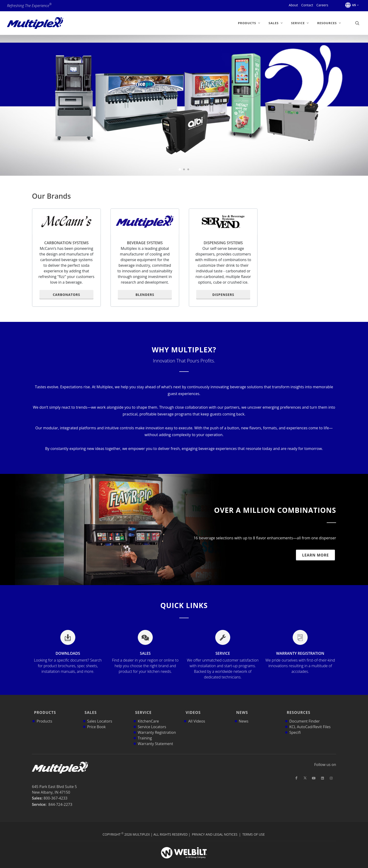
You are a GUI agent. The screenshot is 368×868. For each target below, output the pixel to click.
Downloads (68, 662)
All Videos (197, 715)
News (241, 709)
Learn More (315, 555)
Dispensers (223, 295)
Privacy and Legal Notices (215, 828)
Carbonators (67, 295)
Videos (192, 709)
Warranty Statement (155, 737)
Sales (145, 662)
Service (223, 665)
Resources (297, 709)
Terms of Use (254, 828)
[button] (351, 5)
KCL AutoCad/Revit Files (310, 720)
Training (145, 731)
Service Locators (152, 720)
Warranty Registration (300, 662)
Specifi (295, 726)
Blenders (145, 295)
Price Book (96, 720)
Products (44, 709)
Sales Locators (100, 715)
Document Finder (305, 715)
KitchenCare (148, 715)
